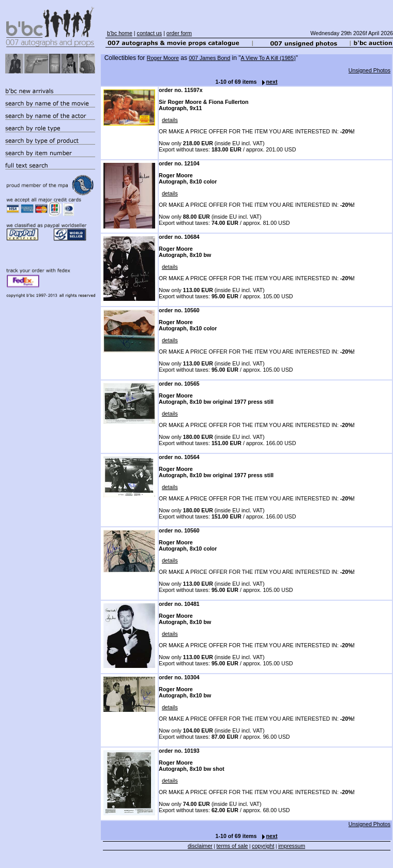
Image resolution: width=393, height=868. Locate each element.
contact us (150, 33)
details (170, 120)
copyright (263, 846)
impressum (292, 846)
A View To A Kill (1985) (268, 58)
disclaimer (200, 846)
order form (179, 33)
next (267, 82)
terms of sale (232, 846)
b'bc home (120, 33)
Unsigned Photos (369, 70)
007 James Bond (209, 58)
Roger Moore (163, 58)
